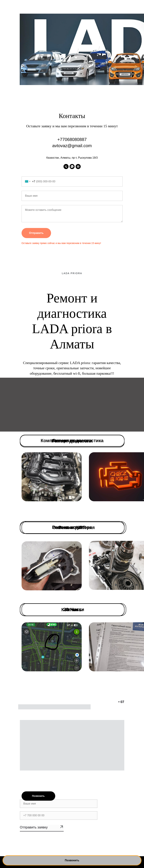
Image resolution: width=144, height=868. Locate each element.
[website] (78, 167)
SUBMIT (42, 828)
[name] (59, 804)
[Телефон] (66, 167)
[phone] (59, 815)
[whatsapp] (72, 167)
